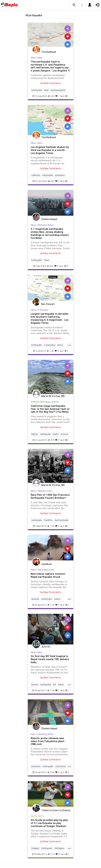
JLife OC (46, 647)
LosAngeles (50, 345)
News (33, 58)
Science (55, 402)
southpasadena (58, 90)
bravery (35, 685)
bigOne (35, 434)
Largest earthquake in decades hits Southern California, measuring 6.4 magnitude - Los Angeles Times (49, 318)
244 (51, 96)
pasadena (60, 175)
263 (51, 181)
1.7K (51, 605)
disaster (35, 599)
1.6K (51, 690)
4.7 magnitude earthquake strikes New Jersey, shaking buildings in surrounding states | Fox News (50, 233)
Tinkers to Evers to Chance (56, 810)
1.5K (50, 351)
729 (51, 440)
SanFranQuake (61, 520)
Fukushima (61, 766)
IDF (55, 685)
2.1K (51, 854)
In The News (43, 310)
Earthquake (37, 260)
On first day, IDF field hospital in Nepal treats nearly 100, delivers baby (50, 659)
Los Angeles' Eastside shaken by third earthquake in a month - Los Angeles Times (50, 150)
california (36, 175)
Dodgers (35, 848)
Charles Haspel (49, 219)
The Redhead (49, 52)
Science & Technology (40, 402)
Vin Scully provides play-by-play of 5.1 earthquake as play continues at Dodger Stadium (49, 823)
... (69, 345)
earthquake (37, 90)
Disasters (36, 766)
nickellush (47, 564)
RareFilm (48, 520)
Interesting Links (45, 491)
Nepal (61, 685)
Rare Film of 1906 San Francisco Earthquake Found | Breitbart (50, 496)
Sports (34, 816)
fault (46, 90)
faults (56, 434)
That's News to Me (46, 570)
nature (57, 599)
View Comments (50, 83)
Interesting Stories (45, 225)
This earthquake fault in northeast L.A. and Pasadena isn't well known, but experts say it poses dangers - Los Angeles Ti (50, 66)
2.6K (51, 772)
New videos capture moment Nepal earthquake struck (48, 575)
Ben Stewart (48, 304)
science (64, 434)
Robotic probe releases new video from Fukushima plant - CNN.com (48, 741)
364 (50, 266)
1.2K (51, 526)
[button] (74, 5)
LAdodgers (59, 848)
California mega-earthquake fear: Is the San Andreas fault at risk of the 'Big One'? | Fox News (50, 409)
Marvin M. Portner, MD (53, 396)
